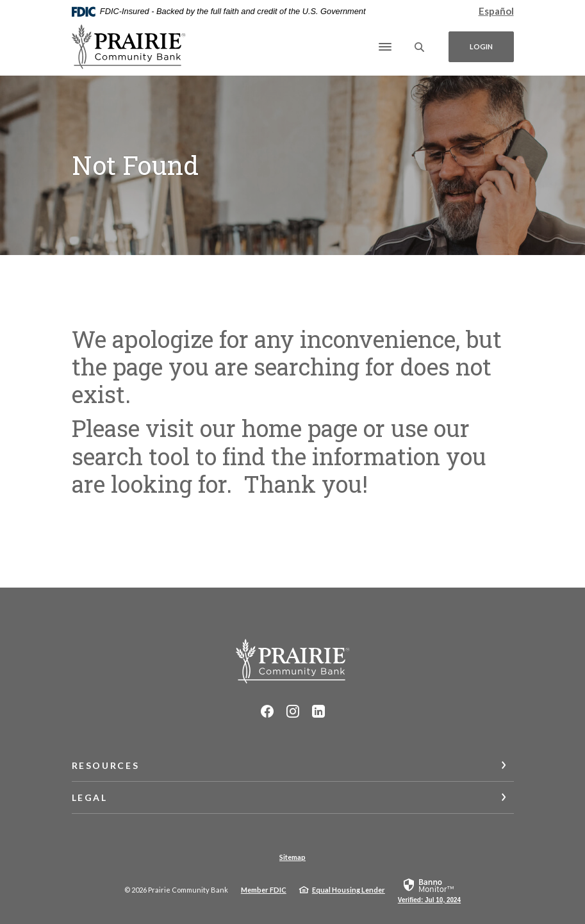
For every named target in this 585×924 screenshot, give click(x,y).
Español (496, 11)
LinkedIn (318, 711)
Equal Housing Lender (349, 890)
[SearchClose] (420, 47)
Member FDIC (264, 890)
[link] (429, 890)
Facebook (267, 711)
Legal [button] (90, 797)
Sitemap (292, 857)
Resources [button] (106, 765)
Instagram (293, 711)
